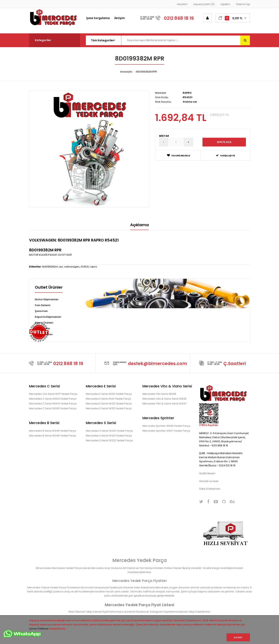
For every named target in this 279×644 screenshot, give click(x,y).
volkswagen (72, 267)
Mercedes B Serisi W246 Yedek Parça (53, 436)
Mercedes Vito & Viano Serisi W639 (164, 399)
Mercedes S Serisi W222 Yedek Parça (109, 440)
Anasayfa (126, 72)
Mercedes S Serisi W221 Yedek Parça (109, 436)
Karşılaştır (225, 155)
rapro (93, 267)
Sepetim (225, 4)
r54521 (85, 267)
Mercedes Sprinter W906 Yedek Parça (166, 426)
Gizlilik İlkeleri (207, 473)
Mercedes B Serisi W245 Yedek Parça (53, 431)
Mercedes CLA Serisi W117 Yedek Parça (53, 394)
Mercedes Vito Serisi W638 (159, 394)
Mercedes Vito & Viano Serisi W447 (164, 404)
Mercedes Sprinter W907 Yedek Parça (166, 431)
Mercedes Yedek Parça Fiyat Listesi (139, 605)
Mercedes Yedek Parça (140, 560)
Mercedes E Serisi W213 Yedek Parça (109, 408)
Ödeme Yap (243, 4)
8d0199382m (50, 267)
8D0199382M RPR (147, 72)
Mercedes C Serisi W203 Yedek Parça (53, 399)
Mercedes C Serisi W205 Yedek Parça (53, 408)
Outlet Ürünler (49, 288)
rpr (61, 267)
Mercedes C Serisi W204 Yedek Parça (53, 404)
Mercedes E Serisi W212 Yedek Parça (109, 404)
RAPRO (187, 93)
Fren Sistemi (43, 305)
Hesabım (182, 4)
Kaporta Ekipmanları (48, 317)
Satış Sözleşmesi (210, 489)
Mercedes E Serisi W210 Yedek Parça (109, 394)
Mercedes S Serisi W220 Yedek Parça (109, 431)
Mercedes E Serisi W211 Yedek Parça (108, 399)
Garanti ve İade (209, 481)
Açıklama (139, 225)
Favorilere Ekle (179, 155)
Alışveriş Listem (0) (204, 4)
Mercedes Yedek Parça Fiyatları (140, 581)
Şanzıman (41, 311)
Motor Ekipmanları (47, 299)
